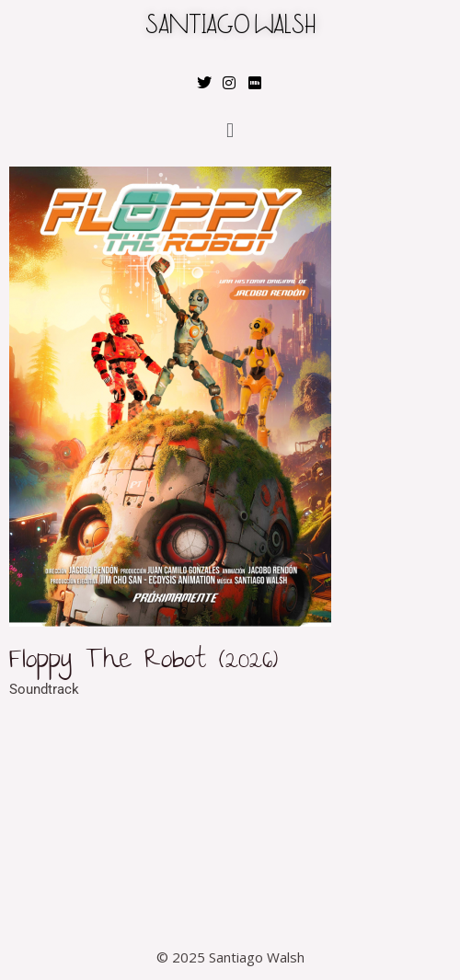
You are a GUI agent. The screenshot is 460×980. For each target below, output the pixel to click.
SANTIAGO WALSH (230, 27)
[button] (230, 130)
